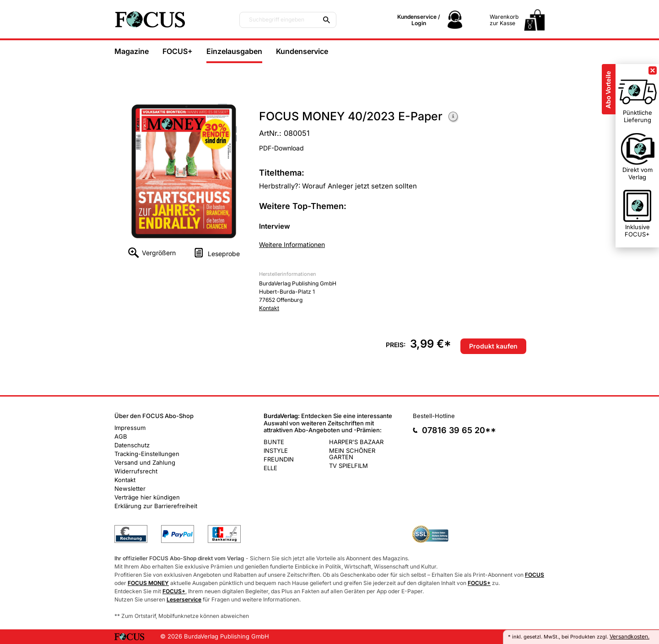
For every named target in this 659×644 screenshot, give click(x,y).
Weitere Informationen (454, 117)
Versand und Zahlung (145, 462)
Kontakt (269, 308)
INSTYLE (276, 451)
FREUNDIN (279, 459)
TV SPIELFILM (348, 466)
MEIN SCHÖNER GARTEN (352, 454)
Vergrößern (159, 253)
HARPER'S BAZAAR (356, 442)
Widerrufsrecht (136, 471)
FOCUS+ (178, 51)
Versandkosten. (629, 636)
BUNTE (274, 442)
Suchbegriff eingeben (277, 20)
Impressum (130, 428)
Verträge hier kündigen (147, 497)
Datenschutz (132, 445)
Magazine (132, 51)
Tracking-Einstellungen (147, 454)
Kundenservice (302, 51)
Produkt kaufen (493, 346)
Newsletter (130, 488)
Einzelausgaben (234, 51)
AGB (121, 436)
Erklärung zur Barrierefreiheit (156, 506)
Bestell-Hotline (434, 416)
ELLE (270, 468)
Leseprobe (224, 254)
